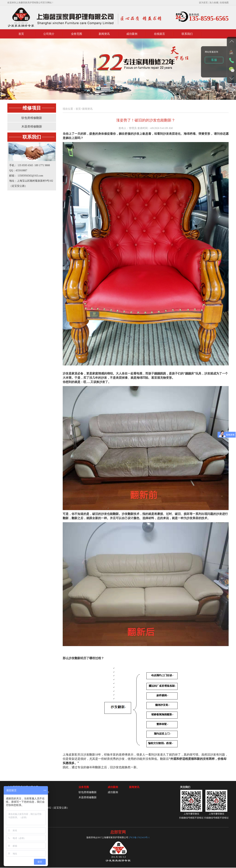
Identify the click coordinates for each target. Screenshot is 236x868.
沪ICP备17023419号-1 (139, 837)
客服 (214, 60)
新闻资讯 (104, 34)
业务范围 (77, 34)
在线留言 (159, 34)
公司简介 (49, 34)
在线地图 (224, 3)
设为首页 (203, 3)
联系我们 (187, 34)
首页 (21, 34)
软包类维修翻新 (32, 118)
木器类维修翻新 (32, 127)
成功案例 (132, 34)
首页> (79, 109)
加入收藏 (214, 3)
